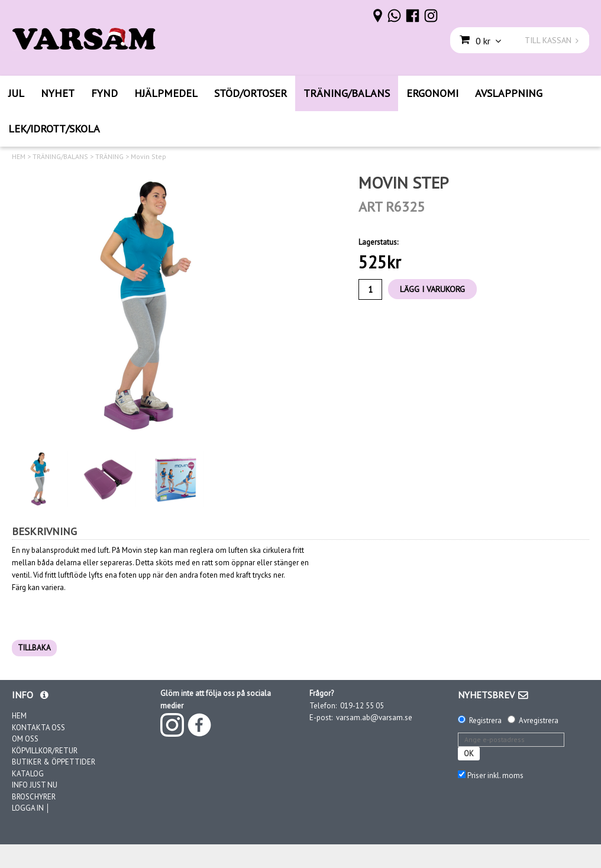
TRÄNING (109, 157)
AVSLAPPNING (509, 93)
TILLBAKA (34, 648)
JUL (16, 93)
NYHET (58, 93)
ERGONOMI (432, 93)
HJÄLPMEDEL (166, 93)
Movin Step (148, 157)
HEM (19, 157)
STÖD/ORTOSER (251, 93)
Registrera (485, 720)
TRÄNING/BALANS (347, 93)
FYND (104, 93)
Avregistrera (539, 720)
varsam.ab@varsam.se (374, 718)
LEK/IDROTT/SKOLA (54, 129)
